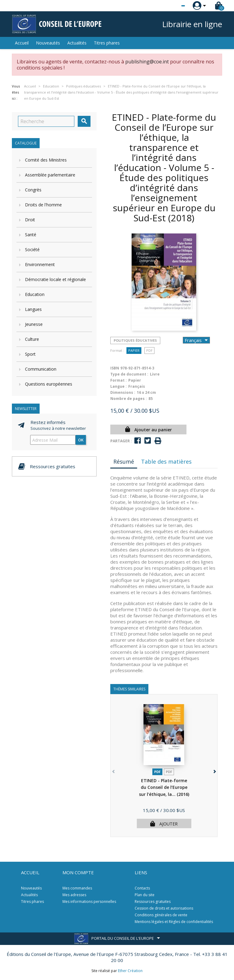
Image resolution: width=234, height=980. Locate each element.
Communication (41, 369)
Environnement (40, 264)
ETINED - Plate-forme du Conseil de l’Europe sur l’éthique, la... (164, 787)
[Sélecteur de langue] (171, 6)
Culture (32, 339)
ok (81, 440)
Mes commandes (77, 888)
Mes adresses (74, 895)
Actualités (77, 43)
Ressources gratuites (153, 902)
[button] (214, 770)
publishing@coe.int (147, 62)
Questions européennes (49, 384)
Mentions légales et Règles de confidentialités (174, 922)
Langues (33, 309)
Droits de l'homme (43, 205)
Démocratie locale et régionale (55, 279)
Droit (30, 220)
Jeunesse (34, 324)
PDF (149, 350)
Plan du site (145, 895)
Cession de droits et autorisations (164, 908)
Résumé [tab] (124, 461)
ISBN (115, 368)
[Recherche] (46, 121)
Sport (30, 354)
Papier (134, 350)
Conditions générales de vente (161, 915)
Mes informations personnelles (89, 902)
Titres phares (107, 43)
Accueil (22, 43)
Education (35, 294)
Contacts (142, 888)
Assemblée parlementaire (50, 175)
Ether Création (130, 971)
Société (32, 249)
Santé (31, 235)
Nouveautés (48, 43)
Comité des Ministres (46, 160)
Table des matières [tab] (166, 461)
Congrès (33, 190)
